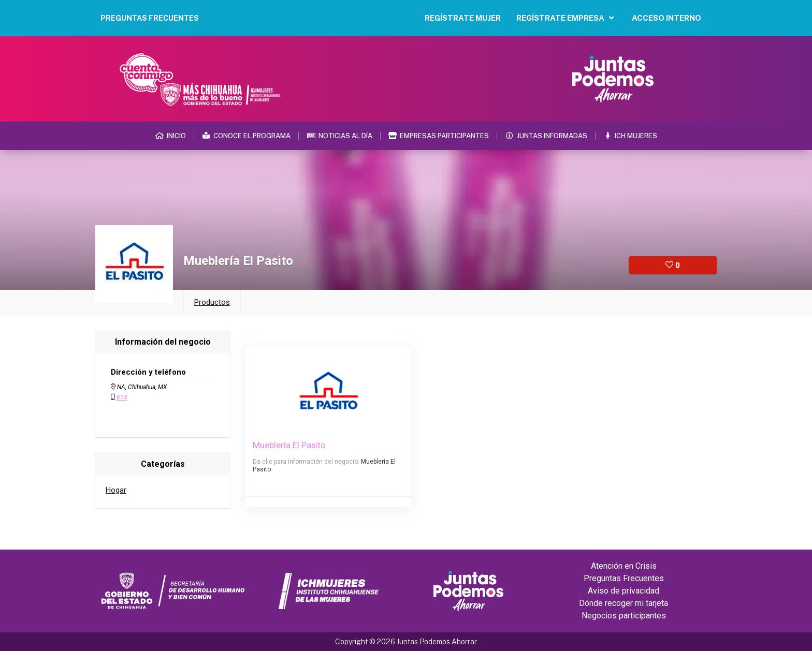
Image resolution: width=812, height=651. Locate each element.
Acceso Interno (666, 18)
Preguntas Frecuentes (624, 578)
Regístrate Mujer (463, 18)
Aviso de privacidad (624, 591)
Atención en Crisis (624, 566)
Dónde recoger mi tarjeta (624, 603)
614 (122, 397)
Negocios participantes (624, 616)
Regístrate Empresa (566, 18)
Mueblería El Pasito (290, 445)
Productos (212, 302)
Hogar (116, 490)
